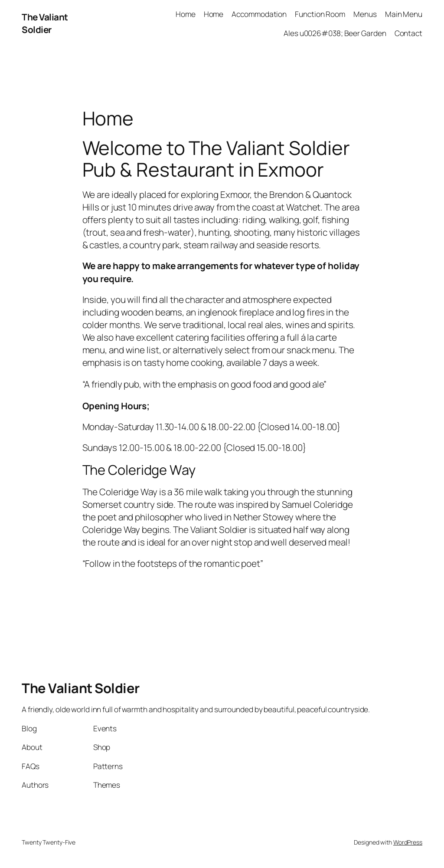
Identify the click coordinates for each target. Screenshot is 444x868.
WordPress (408, 842)
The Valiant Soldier (45, 23)
